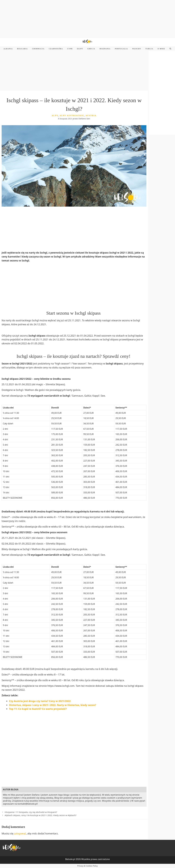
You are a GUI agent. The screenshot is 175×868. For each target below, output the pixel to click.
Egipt (80, 49)
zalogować (20, 833)
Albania (8, 49)
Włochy (137, 49)
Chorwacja (38, 49)
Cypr (70, 49)
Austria (91, 116)
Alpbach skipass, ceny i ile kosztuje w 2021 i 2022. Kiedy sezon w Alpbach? (41, 815)
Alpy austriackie (72, 116)
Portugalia (121, 49)
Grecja (91, 49)
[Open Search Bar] (170, 49)
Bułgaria (22, 49)
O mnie (161, 49)
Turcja (149, 49)
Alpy (55, 116)
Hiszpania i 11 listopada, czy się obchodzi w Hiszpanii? (31, 812)
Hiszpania (105, 49)
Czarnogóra (56, 49)
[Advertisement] (87, 19)
